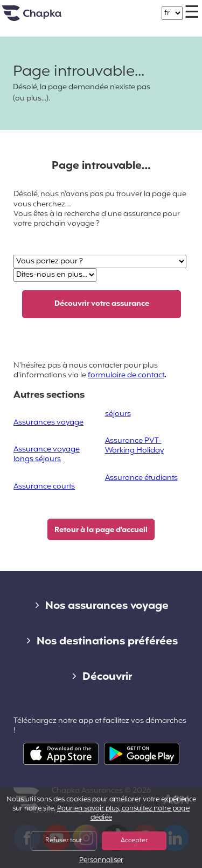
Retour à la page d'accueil (101, 530)
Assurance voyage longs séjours (47, 454)
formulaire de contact (126, 375)
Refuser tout (64, 841)
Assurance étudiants (141, 478)
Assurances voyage (48, 423)
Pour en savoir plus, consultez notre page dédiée (123, 813)
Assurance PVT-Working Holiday (134, 446)
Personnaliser (101, 861)
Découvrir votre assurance (102, 304)
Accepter (134, 841)
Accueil (45, 17)
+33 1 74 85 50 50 (112, 8)
